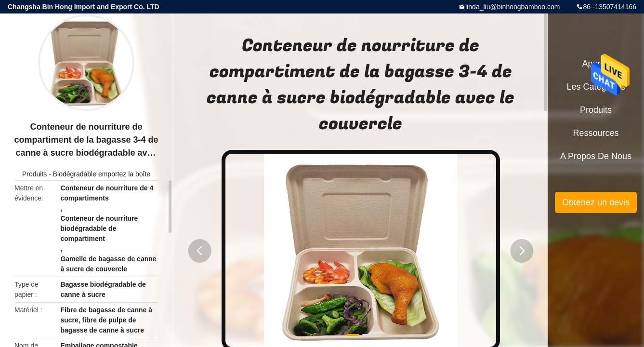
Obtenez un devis (596, 202)
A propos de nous (596, 156)
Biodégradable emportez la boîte (102, 174)
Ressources (596, 133)
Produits (34, 174)
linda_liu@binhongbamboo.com (513, 7)
